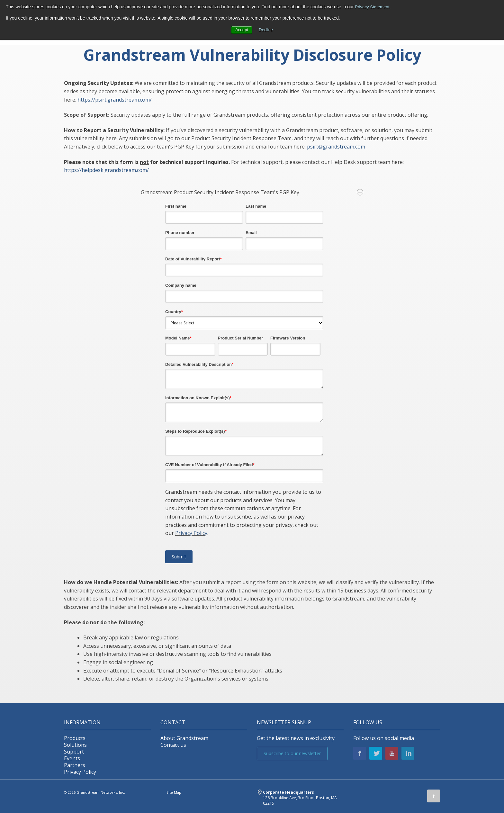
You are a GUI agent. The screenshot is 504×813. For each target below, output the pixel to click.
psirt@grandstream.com (336, 147)
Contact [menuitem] (173, 723)
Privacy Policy (191, 533)
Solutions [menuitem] (75, 745)
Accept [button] (241, 30)
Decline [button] (266, 30)
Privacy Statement (373, 7)
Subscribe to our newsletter (292, 753)
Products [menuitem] (75, 738)
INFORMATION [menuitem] (82, 723)
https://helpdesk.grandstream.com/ (106, 170)
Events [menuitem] (72, 759)
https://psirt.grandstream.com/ (115, 100)
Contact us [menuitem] (173, 745)
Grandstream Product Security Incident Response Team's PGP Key (252, 192)
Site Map (174, 792)
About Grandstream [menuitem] (184, 738)
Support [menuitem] (74, 752)
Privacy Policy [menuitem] (80, 772)
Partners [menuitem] (75, 765)
